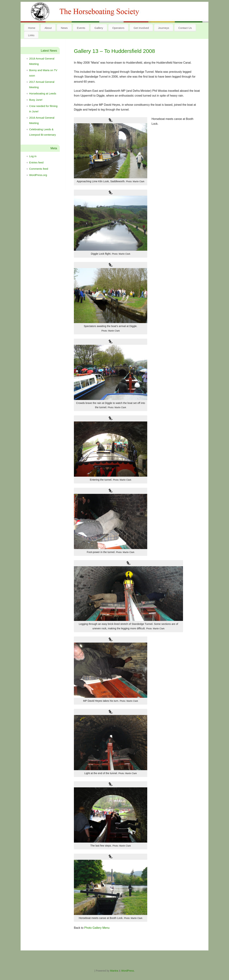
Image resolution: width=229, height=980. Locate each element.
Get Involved (141, 28)
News (64, 28)
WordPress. (128, 971)
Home (32, 28)
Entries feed (36, 162)
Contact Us (185, 28)
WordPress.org (38, 175)
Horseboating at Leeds (43, 93)
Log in (33, 156)
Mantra (114, 971)
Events (81, 28)
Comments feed (39, 169)
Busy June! (36, 100)
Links (31, 35)
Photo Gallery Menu (97, 928)
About (48, 28)
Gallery (99, 28)
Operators (118, 28)
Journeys (164, 28)
